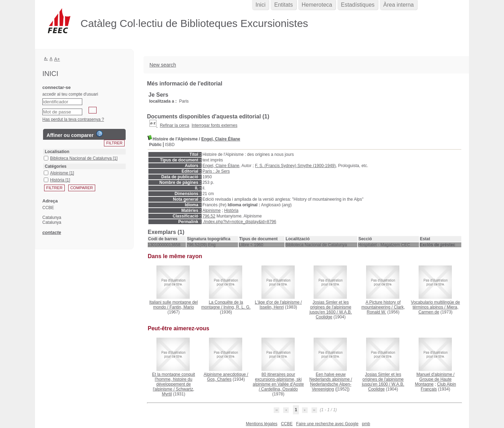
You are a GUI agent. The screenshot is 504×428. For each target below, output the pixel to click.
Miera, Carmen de (438, 310)
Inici (260, 5)
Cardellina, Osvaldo (279, 389)
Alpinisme (211, 210)
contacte (52, 232)
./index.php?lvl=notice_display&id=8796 (239, 222)
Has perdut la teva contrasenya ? (73, 119)
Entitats (283, 5)
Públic (155, 145)
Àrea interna (398, 5)
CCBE (287, 424)
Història (231, 210)
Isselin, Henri (271, 307)
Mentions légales (262, 424)
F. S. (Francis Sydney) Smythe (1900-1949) (296, 166)
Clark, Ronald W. (386, 310)
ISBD (170, 145)
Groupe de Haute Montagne (433, 382)
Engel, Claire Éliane (221, 139)
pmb (366, 424)
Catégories (56, 166)
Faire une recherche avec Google (327, 424)
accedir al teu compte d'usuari (70, 94)
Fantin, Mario (182, 307)
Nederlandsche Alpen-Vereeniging (331, 387)
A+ (57, 59)
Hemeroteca (317, 5)
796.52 (209, 216)
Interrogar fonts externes (214, 125)
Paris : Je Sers (216, 171)
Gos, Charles (219, 379)
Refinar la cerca (175, 125)
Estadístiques (358, 5)
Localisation (57, 152)
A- (46, 58)
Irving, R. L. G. (237, 307)
